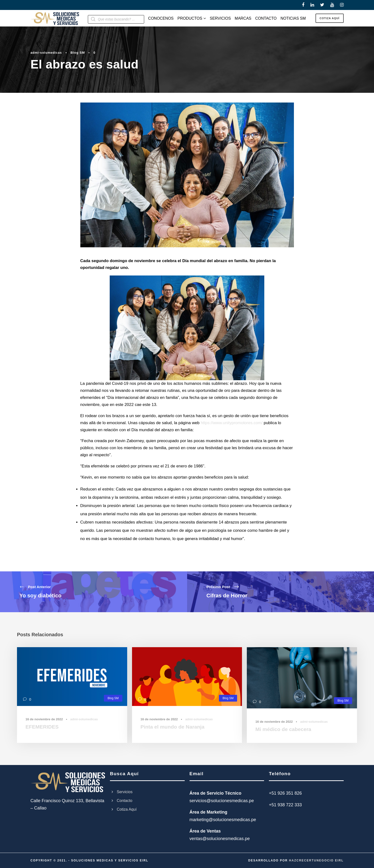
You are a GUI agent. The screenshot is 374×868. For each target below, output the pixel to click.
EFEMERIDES (42, 727)
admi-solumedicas (46, 53)
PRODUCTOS (190, 18)
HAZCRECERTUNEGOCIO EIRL (316, 860)
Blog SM (78, 53)
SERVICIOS (220, 18)
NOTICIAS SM (293, 18)
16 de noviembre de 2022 (44, 719)
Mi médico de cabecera (283, 729)
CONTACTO (266, 18)
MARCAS (243, 18)
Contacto (125, 801)
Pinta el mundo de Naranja (173, 727)
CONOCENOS (161, 18)
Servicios (125, 792)
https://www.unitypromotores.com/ (232, 423)
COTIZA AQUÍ (330, 18)
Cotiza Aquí (127, 809)
